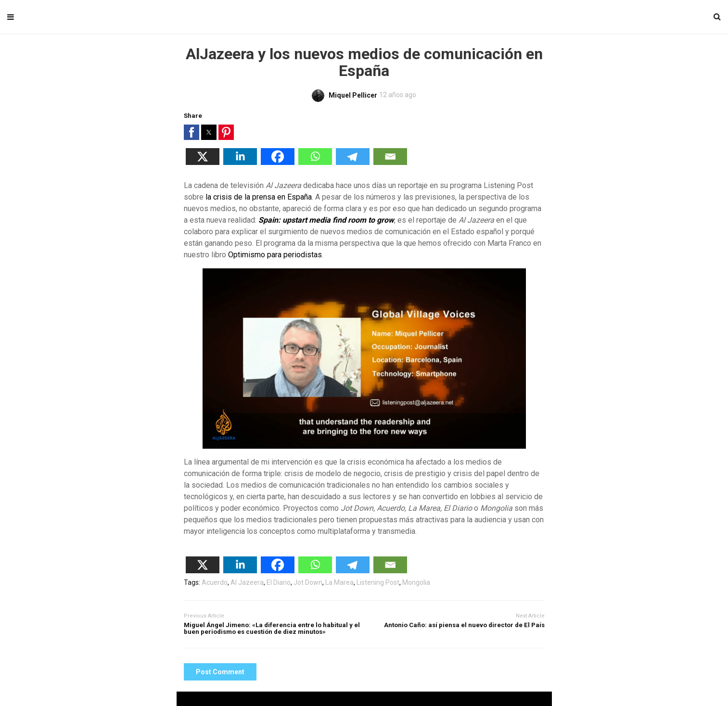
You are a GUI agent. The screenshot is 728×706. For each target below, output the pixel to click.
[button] (192, 132)
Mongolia (416, 582)
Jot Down (308, 582)
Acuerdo (215, 582)
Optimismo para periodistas (275, 255)
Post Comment (220, 672)
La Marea (339, 582)
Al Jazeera (247, 582)
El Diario (279, 582)
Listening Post (378, 582)
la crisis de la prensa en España (259, 197)
